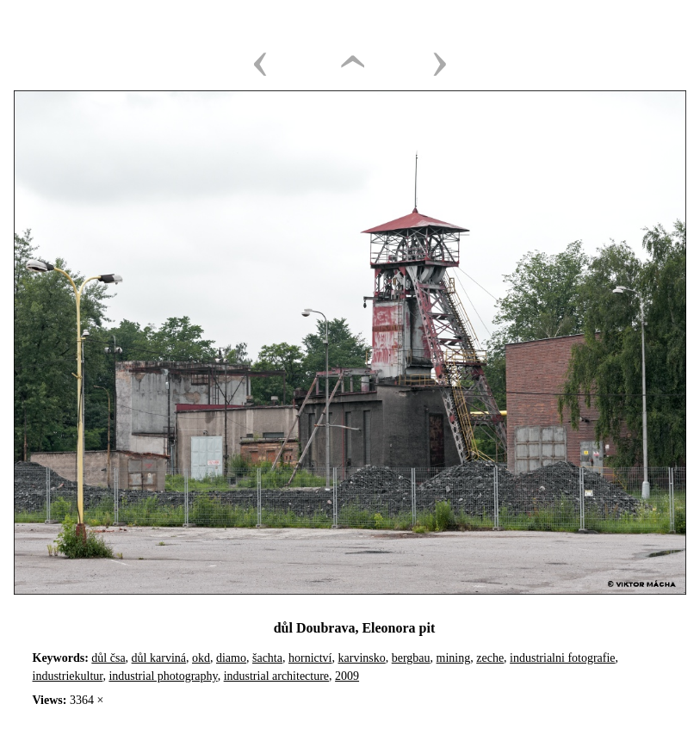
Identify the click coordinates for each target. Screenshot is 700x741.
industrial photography (163, 676)
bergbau (411, 658)
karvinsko (362, 658)
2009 (347, 676)
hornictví (310, 658)
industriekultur (68, 676)
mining (454, 658)
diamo (231, 658)
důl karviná (159, 658)
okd (201, 658)
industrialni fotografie (562, 658)
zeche (490, 658)
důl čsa (108, 658)
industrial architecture (276, 676)
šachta (267, 658)
